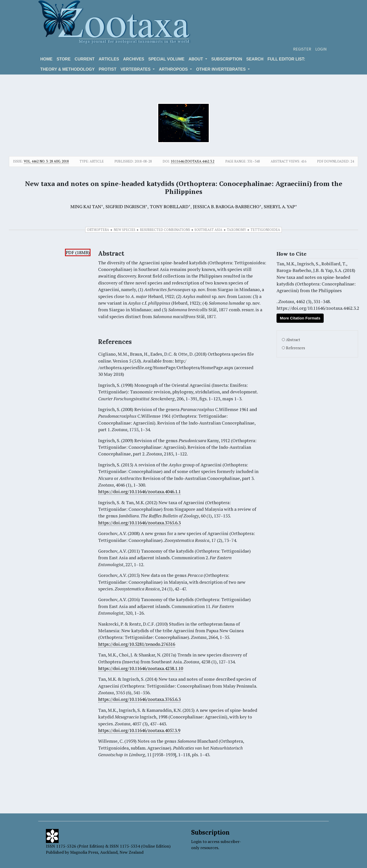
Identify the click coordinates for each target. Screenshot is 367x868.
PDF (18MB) (78, 252)
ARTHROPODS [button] (174, 69)
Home (46, 59)
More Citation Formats (300, 318)
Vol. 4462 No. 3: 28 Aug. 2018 (46, 161)
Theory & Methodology (67, 69)
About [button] (196, 59)
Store (64, 59)
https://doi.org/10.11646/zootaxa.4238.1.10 (141, 668)
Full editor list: (286, 59)
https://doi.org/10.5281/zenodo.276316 (137, 644)
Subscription (227, 59)
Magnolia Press (84, 852)
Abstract (293, 340)
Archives (134, 59)
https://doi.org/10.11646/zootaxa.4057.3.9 (139, 730)
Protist (107, 69)
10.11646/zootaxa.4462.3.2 (193, 161)
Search (255, 59)
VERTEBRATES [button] (136, 69)
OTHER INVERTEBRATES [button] (221, 69)
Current (85, 59)
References (296, 348)
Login (321, 49)
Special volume (166, 59)
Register (302, 49)
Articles (109, 59)
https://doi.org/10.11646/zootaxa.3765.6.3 (139, 523)
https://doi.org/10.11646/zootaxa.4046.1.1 (139, 492)
